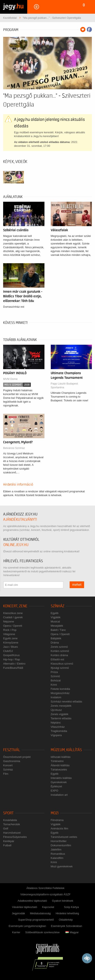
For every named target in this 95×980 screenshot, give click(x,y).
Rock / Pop (10, 630)
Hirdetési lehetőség (67, 913)
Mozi (55, 813)
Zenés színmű (59, 647)
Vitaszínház (58, 727)
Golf (6, 828)
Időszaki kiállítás (61, 757)
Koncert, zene (15, 606)
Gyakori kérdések (63, 901)
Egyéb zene (10, 638)
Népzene (9, 622)
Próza (54, 672)
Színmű (55, 676)
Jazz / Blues (10, 647)
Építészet (56, 786)
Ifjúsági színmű (60, 668)
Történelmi (57, 761)
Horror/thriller (59, 841)
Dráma (55, 643)
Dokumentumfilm (61, 845)
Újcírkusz (56, 710)
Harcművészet (12, 833)
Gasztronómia (12, 761)
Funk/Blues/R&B (13, 668)
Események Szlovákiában (67, 926)
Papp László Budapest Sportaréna (64, 385)
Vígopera (56, 735)
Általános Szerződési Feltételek (45, 888)
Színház (58, 606)
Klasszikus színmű (62, 664)
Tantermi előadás (61, 718)
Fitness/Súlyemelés (15, 837)
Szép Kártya (71, 907)
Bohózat (56, 680)
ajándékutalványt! (20, 520)
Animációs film (60, 828)
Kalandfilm (57, 858)
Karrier (16, 932)
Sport (8, 813)
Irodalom (56, 697)
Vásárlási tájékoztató (25, 907)
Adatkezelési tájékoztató (32, 901)
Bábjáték (56, 638)
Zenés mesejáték (61, 706)
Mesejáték (57, 626)
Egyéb (55, 613)
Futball (7, 845)
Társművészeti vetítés (64, 837)
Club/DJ (8, 651)
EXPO (55, 791)
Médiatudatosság (40, 913)
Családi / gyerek (13, 617)
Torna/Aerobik (12, 824)
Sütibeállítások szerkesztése (42, 932)
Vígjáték (56, 617)
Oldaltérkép (66, 920)
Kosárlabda (10, 820)
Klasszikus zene (13, 613)
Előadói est (57, 659)
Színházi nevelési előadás (66, 702)
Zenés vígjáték (60, 714)
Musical (55, 622)
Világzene (9, 634)
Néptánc (56, 723)
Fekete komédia (61, 689)
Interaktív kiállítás (61, 778)
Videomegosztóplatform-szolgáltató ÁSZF (46, 894)
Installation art (59, 795)
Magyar (72, 932)
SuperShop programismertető (36, 920)
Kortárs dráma (59, 655)
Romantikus (58, 854)
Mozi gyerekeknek (62, 866)
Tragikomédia (59, 731)
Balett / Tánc (58, 630)
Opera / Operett (13, 626)
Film (6, 774)
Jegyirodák (18, 913)
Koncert (8, 765)
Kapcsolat (48, 907)
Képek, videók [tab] (15, 162)
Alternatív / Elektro (14, 664)
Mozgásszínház (60, 693)
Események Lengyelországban (27, 926)
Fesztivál (12, 750)
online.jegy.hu (16, 545)
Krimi (54, 685)
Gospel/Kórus (11, 655)
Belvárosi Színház (14, 448)
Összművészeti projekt (17, 757)
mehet (77, 585)
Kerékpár (9, 841)
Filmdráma (57, 820)
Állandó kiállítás (60, 765)
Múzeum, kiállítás (66, 750)
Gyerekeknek (59, 782)
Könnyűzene (11, 643)
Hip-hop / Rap (12, 659)
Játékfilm (56, 850)
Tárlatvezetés (59, 770)
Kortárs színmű (60, 651)
